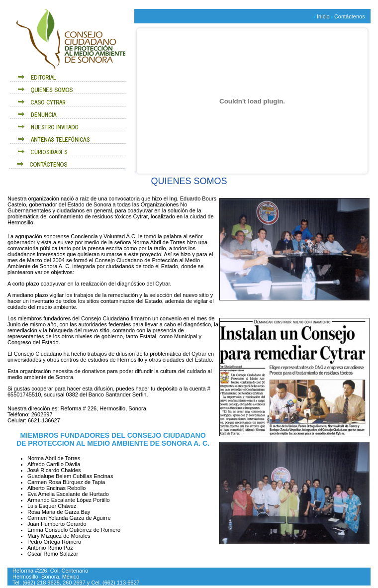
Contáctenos (350, 16)
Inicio (323, 16)
